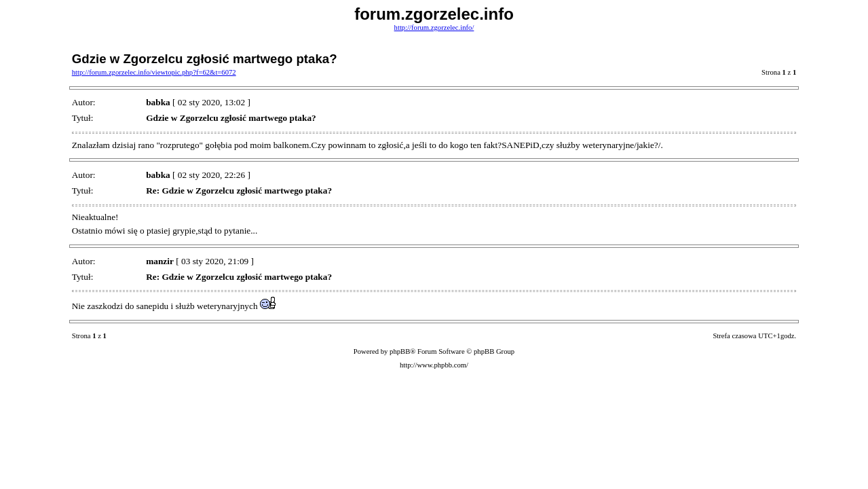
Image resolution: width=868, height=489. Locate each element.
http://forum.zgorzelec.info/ (434, 28)
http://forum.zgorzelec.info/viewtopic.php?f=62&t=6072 (154, 72)
